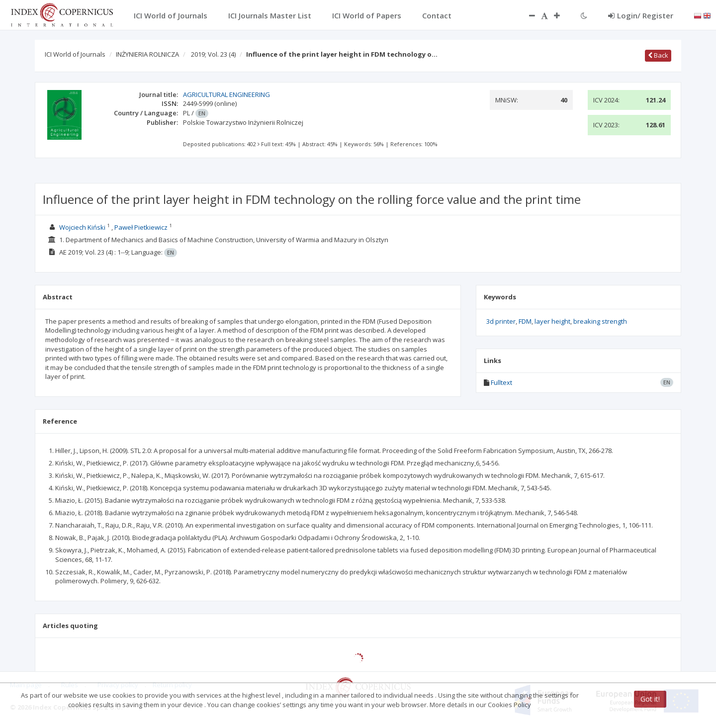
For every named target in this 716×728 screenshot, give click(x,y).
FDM (525, 321)
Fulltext (501, 382)
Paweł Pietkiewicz (141, 227)
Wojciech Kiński (82, 227)
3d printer (501, 321)
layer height (552, 321)
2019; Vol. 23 (213, 54)
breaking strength (600, 321)
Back (658, 55)
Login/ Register (641, 15)
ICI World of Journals (75, 54)
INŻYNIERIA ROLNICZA (147, 54)
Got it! (650, 699)
